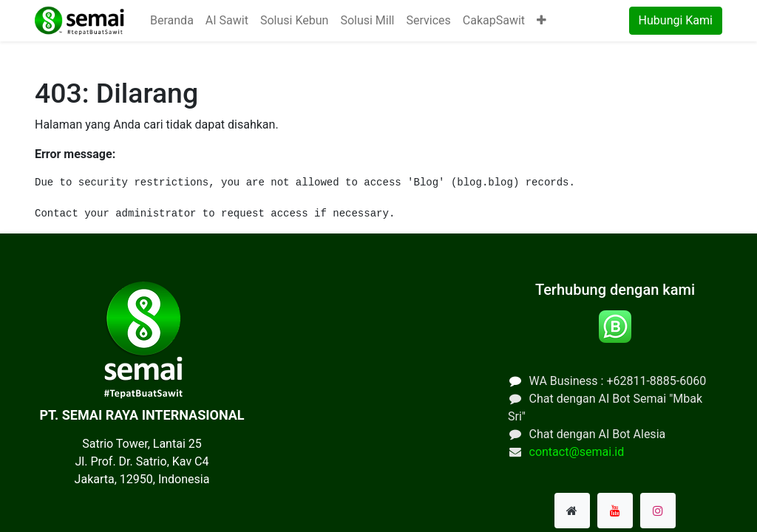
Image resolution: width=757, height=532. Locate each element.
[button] (542, 21)
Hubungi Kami (676, 20)
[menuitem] (172, 21)
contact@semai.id (577, 452)
